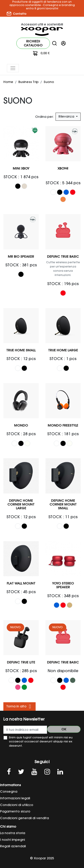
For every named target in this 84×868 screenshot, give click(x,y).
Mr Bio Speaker (21, 257)
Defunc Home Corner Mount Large (21, 504)
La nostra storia (13, 833)
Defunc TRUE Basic (63, 257)
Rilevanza (67, 116)
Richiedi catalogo (33, 43)
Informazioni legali (15, 798)
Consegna (9, 791)
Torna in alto (19, 706)
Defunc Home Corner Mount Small (63, 504)
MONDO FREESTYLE (63, 425)
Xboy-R (63, 168)
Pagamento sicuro (15, 811)
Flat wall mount (21, 583)
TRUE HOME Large (63, 350)
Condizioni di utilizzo (17, 805)
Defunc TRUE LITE (21, 662)
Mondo (21, 425)
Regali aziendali (13, 846)
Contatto (17, 14)
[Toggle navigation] (13, 68)
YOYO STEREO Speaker (63, 585)
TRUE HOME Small (21, 350)
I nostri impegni (12, 840)
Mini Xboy (21, 168)
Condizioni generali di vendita (24, 818)
